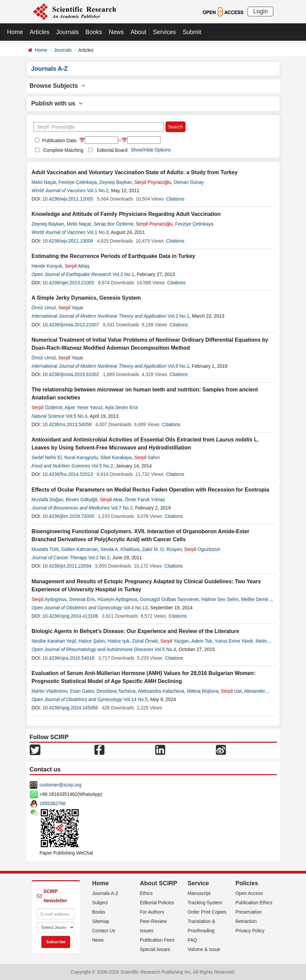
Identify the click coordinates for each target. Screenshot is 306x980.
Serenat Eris (82, 599)
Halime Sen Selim (220, 599)
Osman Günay (189, 182)
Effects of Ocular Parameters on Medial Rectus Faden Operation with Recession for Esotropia (150, 490)
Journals (67, 32)
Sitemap (101, 921)
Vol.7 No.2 (122, 508)
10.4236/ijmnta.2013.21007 (71, 325)
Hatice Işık (119, 641)
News (116, 32)
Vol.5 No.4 (77, 416)
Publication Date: (59, 140)
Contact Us (104, 931)
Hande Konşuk (47, 266)
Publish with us (57, 103)
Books (94, 32)
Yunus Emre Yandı (234, 641)
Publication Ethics (254, 903)
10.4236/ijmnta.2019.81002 (71, 374)
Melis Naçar (44, 182)
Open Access (249, 893)
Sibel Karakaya (116, 457)
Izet (231, 691)
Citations (175, 199)
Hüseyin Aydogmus (117, 599)
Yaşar (71, 308)
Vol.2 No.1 (123, 274)
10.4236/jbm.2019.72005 (68, 516)
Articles (40, 32)
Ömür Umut (44, 308)
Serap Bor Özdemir (114, 224)
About (138, 32)
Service (198, 883)
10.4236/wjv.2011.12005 (68, 199)
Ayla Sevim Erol (121, 407)
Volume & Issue (204, 949)
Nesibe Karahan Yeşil (54, 641)
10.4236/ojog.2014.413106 (70, 616)
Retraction (246, 921)
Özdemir (47, 407)
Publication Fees (157, 940)
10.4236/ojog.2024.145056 (70, 708)
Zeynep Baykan (116, 182)
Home (15, 32)
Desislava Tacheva (116, 691)
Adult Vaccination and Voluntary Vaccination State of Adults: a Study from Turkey (135, 172)
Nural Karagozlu (81, 457)
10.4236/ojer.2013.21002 (68, 283)
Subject (100, 903)
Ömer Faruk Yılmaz (145, 500)
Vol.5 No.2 (102, 466)
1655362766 (53, 803)
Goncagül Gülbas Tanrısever (169, 599)
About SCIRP (159, 883)
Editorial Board (112, 150)
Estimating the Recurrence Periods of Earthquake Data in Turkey (114, 256)
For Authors (152, 912)
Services (164, 32)
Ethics (146, 893)
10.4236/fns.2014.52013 (68, 474)
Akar (111, 500)
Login (260, 11)
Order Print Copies (207, 912)
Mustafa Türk (45, 549)
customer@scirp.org (61, 785)
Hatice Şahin (92, 641)
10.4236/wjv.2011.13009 (68, 241)
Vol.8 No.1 (179, 366)
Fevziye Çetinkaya (77, 182)
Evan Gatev (82, 691)
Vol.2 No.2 (99, 558)
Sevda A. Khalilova (120, 549)
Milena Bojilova (203, 691)
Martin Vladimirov (50, 691)
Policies (247, 883)
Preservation (248, 912)
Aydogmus (49, 599)
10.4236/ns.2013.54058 (67, 424)
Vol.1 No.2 (98, 191)
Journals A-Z (105, 893)
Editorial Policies (157, 903)
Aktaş (77, 266)
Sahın (147, 457)
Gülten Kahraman (80, 549)
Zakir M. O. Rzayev (162, 549)
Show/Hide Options (151, 150)
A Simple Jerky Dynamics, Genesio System (86, 298)
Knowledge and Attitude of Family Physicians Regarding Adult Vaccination (126, 214)
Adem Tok (202, 641)
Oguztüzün (202, 549)
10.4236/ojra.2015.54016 (68, 658)
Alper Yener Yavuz (83, 407)
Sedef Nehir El (47, 457)
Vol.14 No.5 (135, 699)
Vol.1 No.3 (98, 232)
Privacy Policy (250, 931)
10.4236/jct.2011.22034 (67, 566)
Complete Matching (64, 150)
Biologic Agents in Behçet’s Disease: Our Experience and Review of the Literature (135, 631)
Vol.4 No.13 (135, 608)
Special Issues (155, 949)
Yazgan (175, 641)
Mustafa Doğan (48, 500)
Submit (192, 32)
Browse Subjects (58, 86)
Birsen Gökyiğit (81, 500)
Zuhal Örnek (145, 641)
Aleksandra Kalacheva (161, 691)
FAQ (192, 940)
